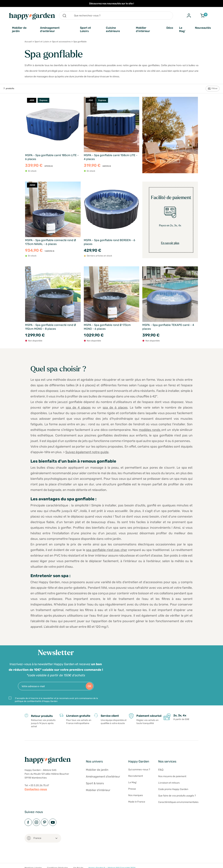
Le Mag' (182, 29)
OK (89, 686)
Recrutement (136, 776)
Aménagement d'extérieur (50, 29)
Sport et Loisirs (85, 29)
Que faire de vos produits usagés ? (177, 796)
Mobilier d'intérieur (143, 29)
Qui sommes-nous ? (139, 770)
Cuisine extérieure (113, 29)
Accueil (28, 42)
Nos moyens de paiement (172, 776)
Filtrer (213, 89)
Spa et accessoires (61, 42)
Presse (132, 789)
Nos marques (136, 795)
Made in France (137, 802)
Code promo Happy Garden (173, 789)
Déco (170, 28)
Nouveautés (203, 28)
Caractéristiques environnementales (178, 802)
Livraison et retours (169, 783)
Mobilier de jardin (19, 29)
